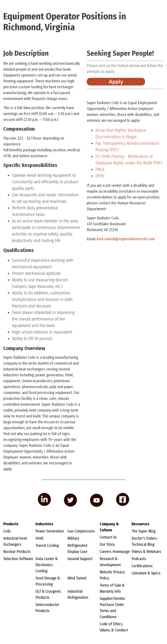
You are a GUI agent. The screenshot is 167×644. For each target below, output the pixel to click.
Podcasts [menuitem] (139, 559)
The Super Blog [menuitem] (144, 531)
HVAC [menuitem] (40, 538)
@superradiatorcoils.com (125, 239)
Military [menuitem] (73, 538)
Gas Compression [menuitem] (81, 531)
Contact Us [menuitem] (108, 537)
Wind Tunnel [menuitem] (77, 578)
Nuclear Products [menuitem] (17, 552)
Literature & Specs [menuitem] (146, 573)
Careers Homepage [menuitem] (115, 552)
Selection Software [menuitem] (18, 559)
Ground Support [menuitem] (80, 559)
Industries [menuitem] (44, 524)
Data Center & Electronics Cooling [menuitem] (47, 565)
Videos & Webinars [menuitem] (146, 552)
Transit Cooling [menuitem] (47, 546)
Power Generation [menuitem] (50, 531)
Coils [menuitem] (7, 531)
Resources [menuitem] (140, 524)
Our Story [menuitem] (107, 544)
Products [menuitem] (11, 524)
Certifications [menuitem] (142, 566)
